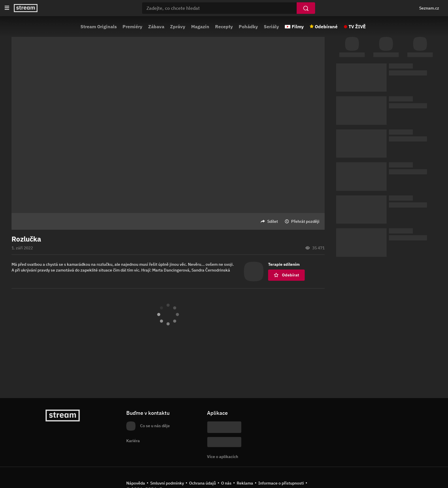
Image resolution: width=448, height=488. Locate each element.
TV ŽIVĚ (357, 27)
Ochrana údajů (203, 483)
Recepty (224, 27)
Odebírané (326, 27)
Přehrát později (305, 221)
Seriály (271, 27)
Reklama (245, 483)
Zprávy (178, 27)
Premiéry (132, 27)
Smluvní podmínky (167, 483)
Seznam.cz (429, 8)
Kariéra (133, 441)
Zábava (156, 27)
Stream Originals (99, 27)
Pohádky (248, 27)
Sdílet (273, 221)
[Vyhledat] (306, 8)
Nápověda (136, 483)
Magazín (200, 27)
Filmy (298, 27)
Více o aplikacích (223, 457)
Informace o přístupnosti (281, 483)
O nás (226, 483)
